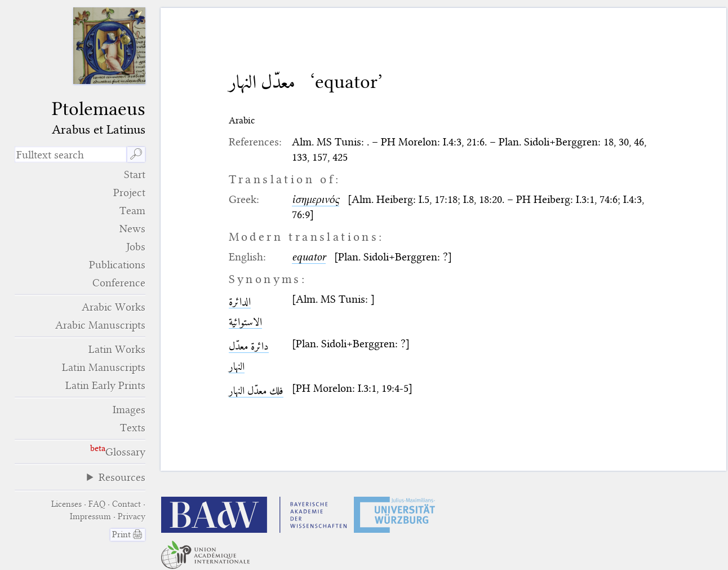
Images (129, 410)
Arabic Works (114, 307)
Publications (117, 265)
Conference (119, 283)
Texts (133, 428)
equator (309, 257)
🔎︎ (136, 154)
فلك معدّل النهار (256, 391)
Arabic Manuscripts (100, 325)
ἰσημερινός (316, 199)
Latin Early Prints (105, 385)
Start (135, 174)
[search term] (71, 154)
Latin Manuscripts (104, 367)
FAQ (97, 504)
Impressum (90, 516)
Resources (122, 477)
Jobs (136, 247)
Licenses (66, 504)
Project (129, 193)
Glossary (125, 452)
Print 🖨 (128, 534)
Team (132, 211)
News (132, 229)
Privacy (132, 516)
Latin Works (117, 349)
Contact (126, 504)
